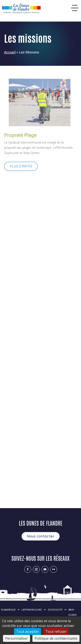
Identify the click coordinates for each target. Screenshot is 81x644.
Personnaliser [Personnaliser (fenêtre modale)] (17, 638)
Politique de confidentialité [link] (56, 638)
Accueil (10, 52)
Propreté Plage (18, 135)
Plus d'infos (18, 166)
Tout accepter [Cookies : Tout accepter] (28, 631)
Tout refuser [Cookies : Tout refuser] (56, 631)
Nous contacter (41, 536)
